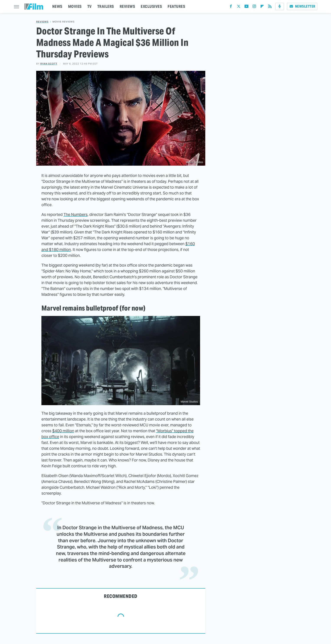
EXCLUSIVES (151, 6)
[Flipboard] (262, 7)
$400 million (63, 431)
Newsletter (302, 6)
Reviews (42, 22)
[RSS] (270, 7)
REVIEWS (127, 6)
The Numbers (76, 214)
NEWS (57, 6)
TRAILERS (106, 6)
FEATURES (176, 6)
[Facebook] (231, 7)
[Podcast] (280, 6)
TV (90, 6)
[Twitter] (239, 7)
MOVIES (75, 6)
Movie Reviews (64, 22)
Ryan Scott (49, 64)
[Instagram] (254, 7)
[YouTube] (246, 7)
